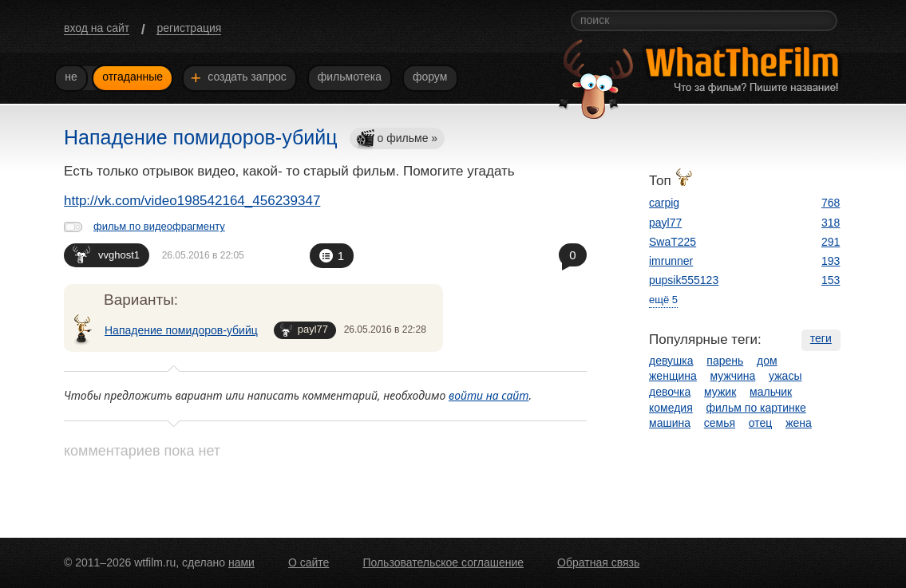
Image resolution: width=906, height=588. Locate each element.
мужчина (733, 376)
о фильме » (397, 139)
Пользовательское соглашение (443, 562)
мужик (720, 392)
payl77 (304, 330)
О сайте (309, 562)
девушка (671, 361)
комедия (671, 408)
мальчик (771, 392)
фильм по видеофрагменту (159, 226)
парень (725, 361)
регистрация (189, 28)
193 (831, 261)
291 (831, 242)
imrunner (671, 261)
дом (767, 361)
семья (720, 423)
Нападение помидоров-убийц (181, 330)
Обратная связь (598, 562)
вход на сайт (97, 28)
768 (831, 203)
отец (761, 423)
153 (831, 280)
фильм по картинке (756, 408)
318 (831, 223)
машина (670, 423)
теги (821, 338)
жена (799, 423)
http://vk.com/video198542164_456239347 (192, 201)
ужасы (785, 376)
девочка (670, 392)
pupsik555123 (684, 280)
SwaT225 (673, 242)
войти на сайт (489, 395)
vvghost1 (106, 254)
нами (241, 562)
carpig (664, 203)
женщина (673, 376)
